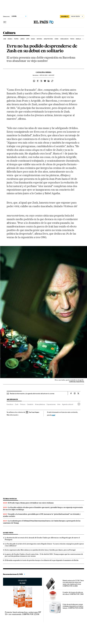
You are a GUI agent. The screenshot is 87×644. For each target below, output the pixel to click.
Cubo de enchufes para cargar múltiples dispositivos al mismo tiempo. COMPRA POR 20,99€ (73, 606)
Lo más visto (8, 533)
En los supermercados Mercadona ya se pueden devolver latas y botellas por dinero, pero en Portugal (40, 550)
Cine (5, 39)
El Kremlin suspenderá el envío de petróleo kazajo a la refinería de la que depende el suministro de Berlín (42, 560)
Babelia (78, 39)
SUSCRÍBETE (65, 16)
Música (10, 39)
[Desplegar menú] (5, 22)
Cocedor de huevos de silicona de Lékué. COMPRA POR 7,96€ (73, 593)
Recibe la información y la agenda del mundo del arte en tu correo (32, 394)
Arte (28, 39)
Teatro (16, 39)
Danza (33, 39)
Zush (17, 404)
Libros (22, 39)
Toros (72, 39)
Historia (39, 39)
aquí (54, 415)
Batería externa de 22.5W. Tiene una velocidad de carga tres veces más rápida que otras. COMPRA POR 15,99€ (73, 583)
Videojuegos (64, 39)
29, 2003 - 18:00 (47, 75)
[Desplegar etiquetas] (79, 404)
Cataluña (30, 404)
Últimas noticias (10, 499)
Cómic (57, 39)
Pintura (23, 404)
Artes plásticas (40, 404)
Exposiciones (51, 404)
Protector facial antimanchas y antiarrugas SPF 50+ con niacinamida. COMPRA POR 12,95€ (23, 613)
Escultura (10, 404)
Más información (13, 415)
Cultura (9, 33)
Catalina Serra (44, 72)
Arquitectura (48, 39)
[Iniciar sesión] (77, 17)
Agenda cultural (68, 404)
